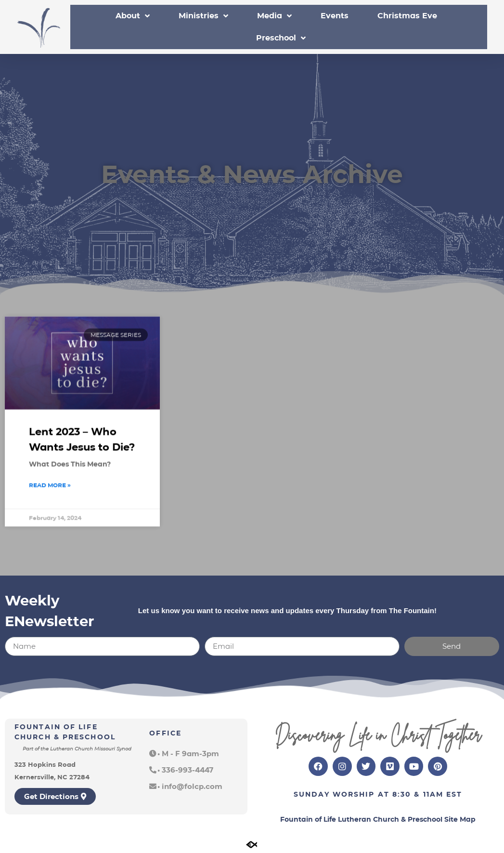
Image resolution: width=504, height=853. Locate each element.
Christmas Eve (407, 16)
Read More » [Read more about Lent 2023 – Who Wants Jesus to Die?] (50, 498)
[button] (184, 754)
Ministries (203, 16)
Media (274, 16)
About (133, 16)
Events (335, 16)
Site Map (460, 819)
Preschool (281, 38)
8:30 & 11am (418, 794)
